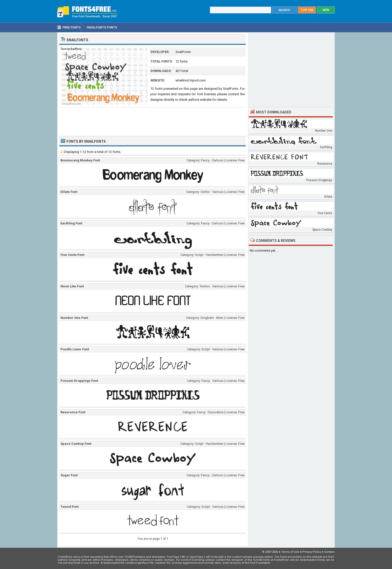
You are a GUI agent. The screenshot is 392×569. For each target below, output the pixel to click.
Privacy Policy (312, 552)
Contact (329, 552)
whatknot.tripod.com (191, 80)
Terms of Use (290, 552)
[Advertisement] (152, 121)
